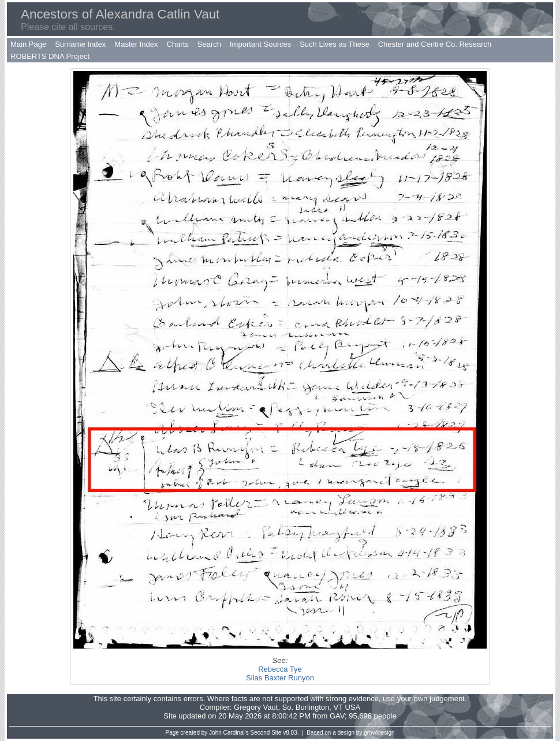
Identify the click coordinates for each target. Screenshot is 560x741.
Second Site (266, 733)
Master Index (136, 44)
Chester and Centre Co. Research (435, 44)
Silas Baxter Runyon (280, 678)
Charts (177, 44)
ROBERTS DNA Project (50, 56)
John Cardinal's (229, 733)
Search (209, 44)
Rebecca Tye (280, 669)
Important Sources (260, 44)
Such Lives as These (334, 44)
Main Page (28, 44)
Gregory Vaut (256, 707)
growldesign (379, 733)
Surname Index (80, 44)
